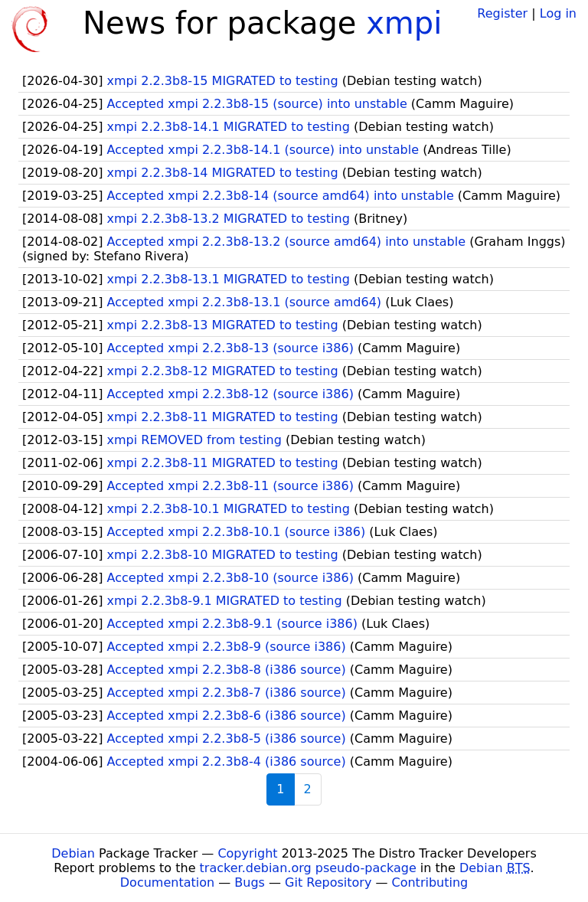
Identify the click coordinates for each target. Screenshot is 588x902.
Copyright (247, 853)
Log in (558, 13)
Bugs (250, 882)
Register (502, 13)
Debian (73, 853)
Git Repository (328, 882)
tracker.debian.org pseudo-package (308, 868)
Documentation (167, 882)
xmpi (404, 23)
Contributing (430, 882)
